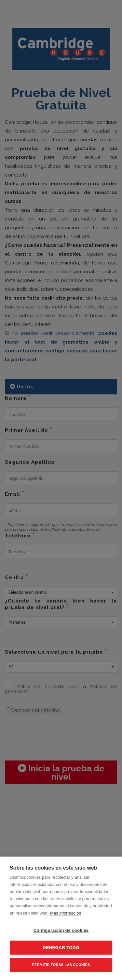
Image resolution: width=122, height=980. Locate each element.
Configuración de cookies (61, 930)
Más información (66, 913)
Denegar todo (61, 948)
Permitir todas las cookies (61, 965)
